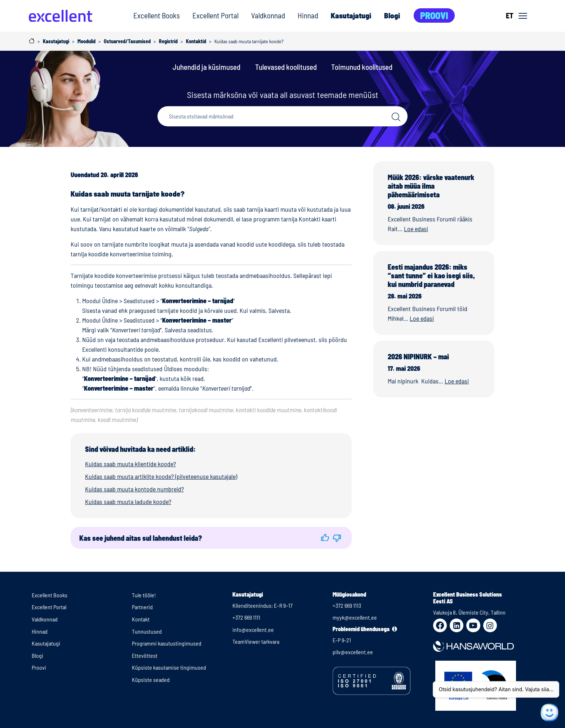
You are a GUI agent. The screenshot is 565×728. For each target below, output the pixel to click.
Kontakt (141, 619)
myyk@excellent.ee (355, 617)
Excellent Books (157, 15)
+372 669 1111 (246, 617)
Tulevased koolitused (286, 67)
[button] (325, 538)
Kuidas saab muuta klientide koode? (130, 464)
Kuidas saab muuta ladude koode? (128, 502)
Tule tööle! (144, 595)
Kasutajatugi (351, 15)
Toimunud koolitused (362, 67)
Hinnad (308, 15)
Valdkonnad (268, 15)
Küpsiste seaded (151, 680)
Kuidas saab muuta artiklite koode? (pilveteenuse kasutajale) (161, 476)
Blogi (392, 15)
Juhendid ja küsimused (206, 67)
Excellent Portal (215, 15)
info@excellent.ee (253, 630)
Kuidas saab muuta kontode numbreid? (134, 489)
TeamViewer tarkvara (256, 641)
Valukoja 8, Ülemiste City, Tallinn (469, 612)
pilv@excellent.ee (353, 652)
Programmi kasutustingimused (167, 643)
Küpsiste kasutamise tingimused (169, 667)
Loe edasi (416, 229)
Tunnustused (147, 631)
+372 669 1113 (347, 605)
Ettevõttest (145, 655)
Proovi (434, 15)
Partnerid (142, 607)
